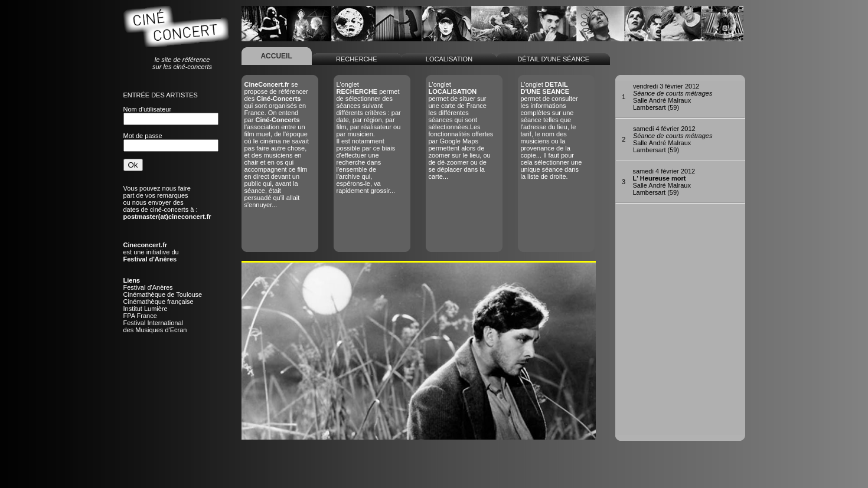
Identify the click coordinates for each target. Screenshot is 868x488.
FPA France (140, 316)
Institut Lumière (146, 309)
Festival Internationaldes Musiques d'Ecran (155, 326)
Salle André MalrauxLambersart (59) (673, 97)
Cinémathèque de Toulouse (163, 294)
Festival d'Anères (148, 287)
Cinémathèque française (159, 302)
